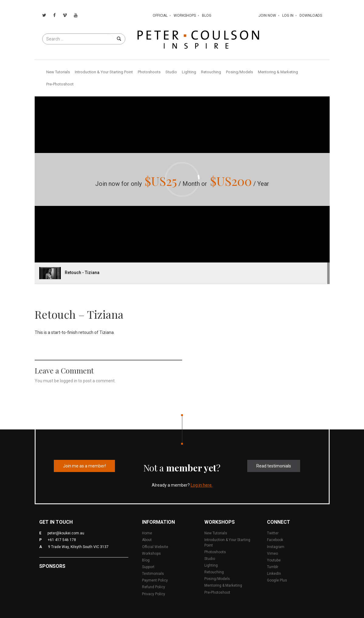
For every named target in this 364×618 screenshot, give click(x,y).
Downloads (311, 16)
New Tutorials (58, 72)
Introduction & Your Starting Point (104, 72)
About (147, 540)
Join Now (267, 16)
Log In (288, 16)
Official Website (155, 547)
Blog (207, 16)
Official (160, 16)
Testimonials (153, 574)
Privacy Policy (154, 594)
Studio (171, 72)
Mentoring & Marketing (278, 72)
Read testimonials (274, 466)
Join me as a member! (84, 466)
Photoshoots (149, 72)
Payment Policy (155, 580)
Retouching (211, 72)
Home (147, 533)
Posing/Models (239, 72)
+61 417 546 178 (62, 540)
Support (148, 567)
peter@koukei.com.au (66, 533)
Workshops (185, 16)
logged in (69, 381)
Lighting (189, 72)
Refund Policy (154, 587)
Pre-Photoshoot (60, 84)
